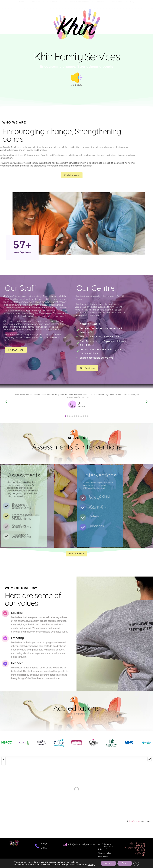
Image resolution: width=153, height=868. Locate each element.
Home (22, 4)
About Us (36, 4)
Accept (108, 863)
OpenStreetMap (135, 821)
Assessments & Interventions (77, 4)
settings (91, 865)
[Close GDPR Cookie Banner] (136, 863)
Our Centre (52, 4)
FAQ (132, 4)
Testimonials (117, 4)
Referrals (100, 4)
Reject (125, 863)
